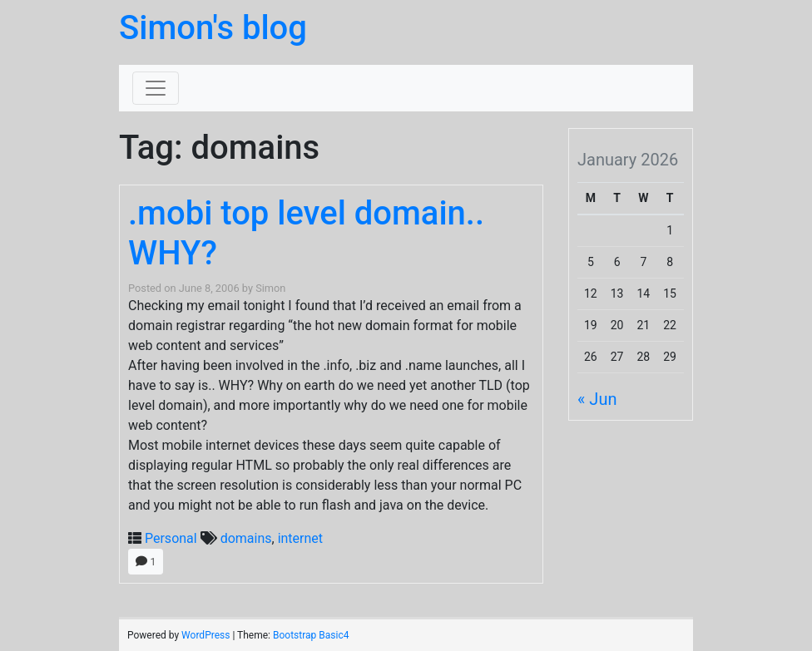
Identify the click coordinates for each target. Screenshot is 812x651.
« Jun (597, 399)
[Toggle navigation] (156, 88)
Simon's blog (213, 28)
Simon (270, 288)
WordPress (205, 635)
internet (300, 538)
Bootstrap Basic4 (311, 635)
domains (246, 538)
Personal (171, 538)
